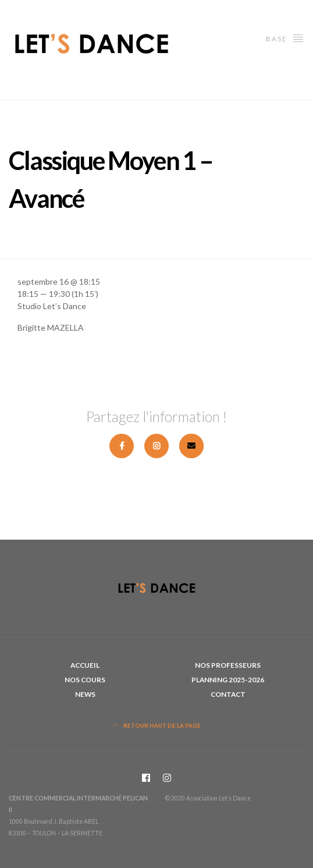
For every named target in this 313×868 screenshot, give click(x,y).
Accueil (85, 665)
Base (285, 38)
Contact (228, 694)
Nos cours (85, 680)
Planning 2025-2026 (228, 680)
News (85, 694)
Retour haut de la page (156, 726)
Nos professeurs (228, 665)
